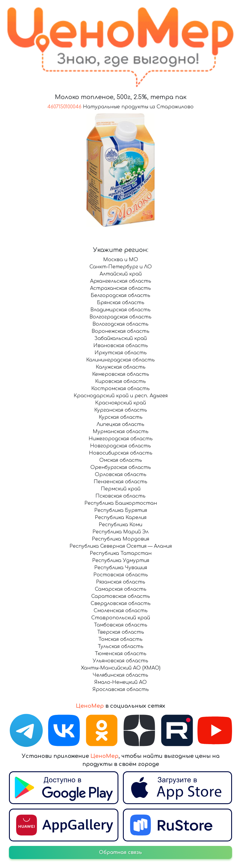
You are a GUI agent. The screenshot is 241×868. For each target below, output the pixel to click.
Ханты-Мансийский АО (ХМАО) (121, 668)
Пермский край (121, 489)
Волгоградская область (120, 317)
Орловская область (121, 475)
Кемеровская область (121, 374)
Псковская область (120, 496)
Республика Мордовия (120, 539)
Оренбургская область (121, 467)
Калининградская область (120, 360)
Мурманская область (121, 432)
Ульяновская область (120, 661)
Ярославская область (121, 690)
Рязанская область (121, 582)
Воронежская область (120, 331)
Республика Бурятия (121, 510)
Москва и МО (121, 260)
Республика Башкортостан (121, 503)
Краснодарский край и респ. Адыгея (121, 396)
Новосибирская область (121, 453)
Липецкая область (120, 424)
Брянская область (121, 303)
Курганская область (121, 410)
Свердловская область (121, 604)
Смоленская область (121, 611)
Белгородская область (120, 296)
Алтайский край (121, 274)
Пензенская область (120, 482)
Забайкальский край (120, 338)
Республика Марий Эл (120, 532)
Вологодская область (120, 324)
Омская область (121, 460)
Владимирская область (120, 310)
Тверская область (121, 632)
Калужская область (121, 367)
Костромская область (120, 389)
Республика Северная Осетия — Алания (121, 546)
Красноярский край (120, 403)
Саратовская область (121, 596)
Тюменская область (121, 654)
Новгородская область (120, 446)
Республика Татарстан (121, 553)
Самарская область (121, 589)
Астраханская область (120, 288)
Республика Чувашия (121, 568)
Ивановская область (121, 346)
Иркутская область (121, 353)
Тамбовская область (121, 625)
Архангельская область (121, 281)
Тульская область (121, 647)
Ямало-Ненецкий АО (120, 682)
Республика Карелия (121, 518)
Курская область (121, 417)
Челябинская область (120, 675)
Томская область (120, 639)
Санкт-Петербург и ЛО (121, 267)
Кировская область (120, 381)
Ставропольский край (121, 618)
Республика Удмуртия (121, 561)
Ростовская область (121, 575)
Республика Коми (120, 525)
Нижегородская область (121, 439)
